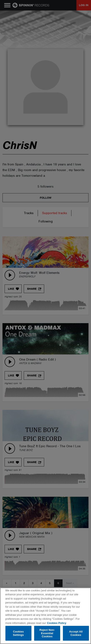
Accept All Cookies (76, 633)
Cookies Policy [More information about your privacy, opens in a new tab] (57, 623)
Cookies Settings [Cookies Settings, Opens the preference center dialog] (18, 633)
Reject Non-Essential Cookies (47, 633)
